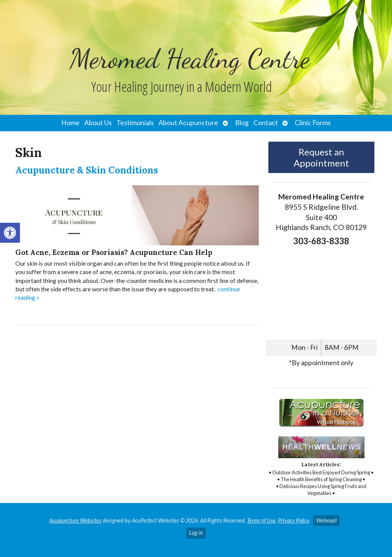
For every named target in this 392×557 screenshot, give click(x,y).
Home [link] (70, 123)
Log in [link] (196, 533)
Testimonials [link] (135, 123)
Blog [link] (242, 123)
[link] (10, 233)
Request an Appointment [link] (321, 157)
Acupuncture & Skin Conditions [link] (87, 170)
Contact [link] (266, 123)
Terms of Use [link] (261, 520)
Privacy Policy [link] (293, 520)
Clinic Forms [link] (313, 123)
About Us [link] (98, 123)
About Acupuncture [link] (188, 123)
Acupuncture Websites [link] (75, 520)
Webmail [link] (326, 520)
